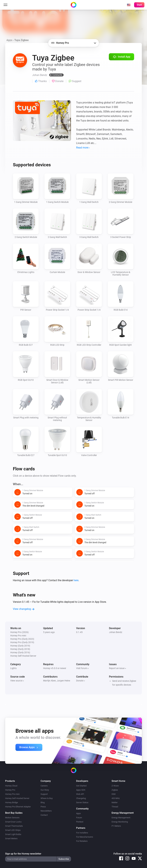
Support (44, 794)
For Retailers (82, 841)
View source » (17, 681)
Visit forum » (82, 668)
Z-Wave (115, 786)
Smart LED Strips (13, 830)
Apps (9, 40)
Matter (115, 802)
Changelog (81, 798)
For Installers (82, 833)
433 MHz (116, 798)
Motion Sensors (12, 818)
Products (10, 781)
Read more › (83, 148)
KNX (114, 794)
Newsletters (46, 811)
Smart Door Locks (13, 822)
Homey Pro (10, 790)
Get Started (81, 786)
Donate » (81, 681)
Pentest (80, 822)
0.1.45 (79, 632)
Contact (44, 815)
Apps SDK (81, 790)
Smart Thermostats (14, 826)
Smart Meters (11, 838)
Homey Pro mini (12, 794)
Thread (115, 807)
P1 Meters (116, 826)
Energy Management (121, 818)
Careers (44, 786)
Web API (80, 794)
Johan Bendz (116, 632)
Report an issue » (118, 668)
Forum (79, 818)
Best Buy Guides (14, 813)
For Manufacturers (85, 837)
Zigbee (115, 790)
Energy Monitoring (120, 822)
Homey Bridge (12, 802)
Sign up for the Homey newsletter (23, 854)
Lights (13, 668)
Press (43, 807)
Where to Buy (47, 798)
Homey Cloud (11, 786)
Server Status (82, 802)
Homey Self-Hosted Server (17, 798)
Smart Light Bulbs (13, 834)
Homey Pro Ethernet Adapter (18, 807)
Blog (43, 802)
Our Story (45, 790)
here (76, 580)
